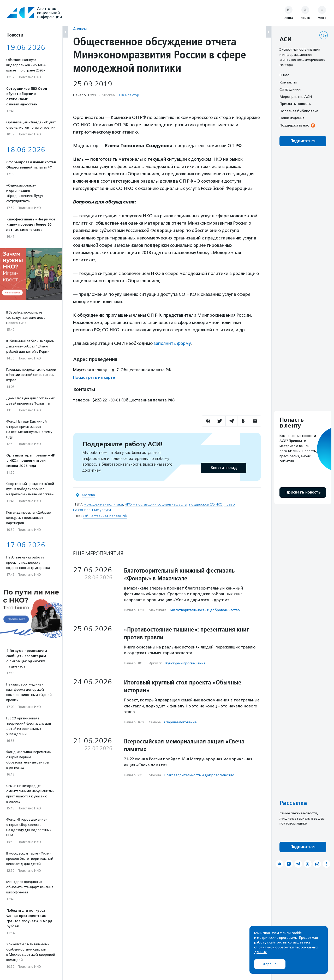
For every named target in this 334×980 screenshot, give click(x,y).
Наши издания (292, 118)
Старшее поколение (180, 722)
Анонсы (80, 29)
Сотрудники (290, 89)
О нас (284, 75)
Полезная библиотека (299, 111)
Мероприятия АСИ (296, 97)
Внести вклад (223, 468)
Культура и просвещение (185, 663)
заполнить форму (172, 343)
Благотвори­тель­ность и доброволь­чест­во (205, 610)
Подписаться (303, 141)
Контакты (288, 82)
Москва (88, 495)
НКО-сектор (129, 95)
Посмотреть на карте (94, 377)
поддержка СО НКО (206, 504)
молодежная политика (103, 504)
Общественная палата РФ (105, 516)
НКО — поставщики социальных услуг (156, 504)
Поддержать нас (294, 125)
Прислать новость (295, 104)
